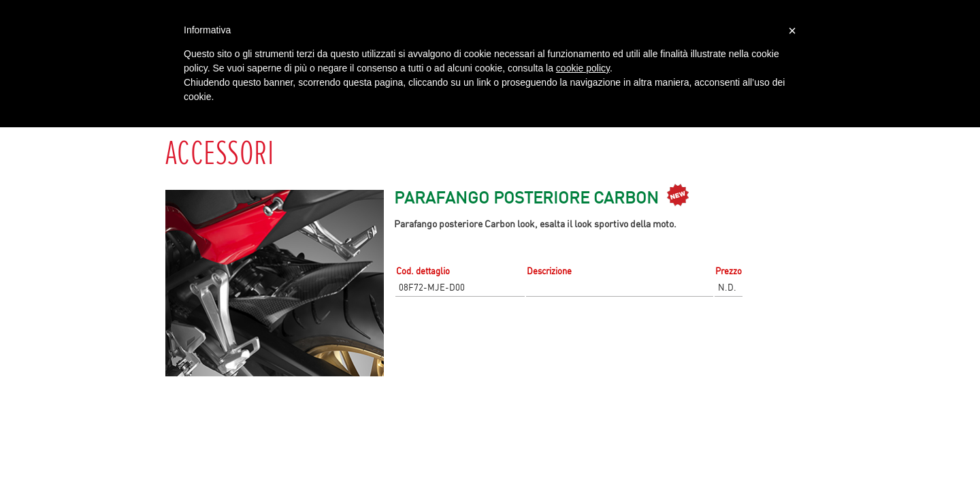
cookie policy (583, 68)
